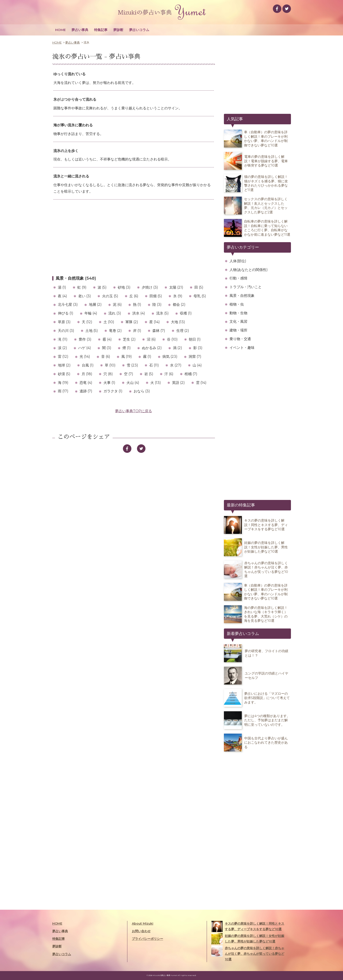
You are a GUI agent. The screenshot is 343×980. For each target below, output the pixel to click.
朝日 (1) (195, 339)
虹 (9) (82, 287)
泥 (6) (117, 305)
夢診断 (118, 30)
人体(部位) (238, 261)
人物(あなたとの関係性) (249, 270)
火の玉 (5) (110, 296)
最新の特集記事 (241, 505)
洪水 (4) (139, 313)
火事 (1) (109, 383)
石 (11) (154, 365)
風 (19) (127, 357)
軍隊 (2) (132, 322)
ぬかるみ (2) (152, 348)
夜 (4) (62, 296)
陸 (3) (157, 305)
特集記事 (101, 30)
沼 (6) (151, 339)
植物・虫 (237, 304)
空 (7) (129, 374)
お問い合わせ (141, 931)
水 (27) (176, 365)
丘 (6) (134, 296)
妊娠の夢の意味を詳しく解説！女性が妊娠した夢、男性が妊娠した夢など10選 (248, 939)
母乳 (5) (200, 296)
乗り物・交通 (240, 339)
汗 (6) (169, 374)
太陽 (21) (176, 287)
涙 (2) (62, 348)
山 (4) (197, 365)
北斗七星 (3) (68, 305)
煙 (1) (127, 348)
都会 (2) (179, 305)
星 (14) (155, 322)
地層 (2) (95, 305)
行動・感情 (238, 278)
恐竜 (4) (86, 383)
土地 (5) (92, 331)
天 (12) (87, 322)
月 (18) (87, 374)
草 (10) (110, 365)
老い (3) (85, 296)
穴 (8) (108, 374)
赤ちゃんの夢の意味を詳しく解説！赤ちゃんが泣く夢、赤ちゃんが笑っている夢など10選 (248, 953)
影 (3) (198, 348)
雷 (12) (63, 357)
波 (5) (102, 287)
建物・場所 (238, 330)
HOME (60, 30)
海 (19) (63, 383)
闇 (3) (107, 348)
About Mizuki (143, 924)
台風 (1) (88, 365)
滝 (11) (63, 339)
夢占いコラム (139, 30)
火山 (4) (133, 383)
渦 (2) (178, 348)
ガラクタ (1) (113, 391)
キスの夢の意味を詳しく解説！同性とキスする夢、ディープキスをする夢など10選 (248, 926)
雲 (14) (201, 383)
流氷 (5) (162, 313)
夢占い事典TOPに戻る (134, 411)
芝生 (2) (129, 339)
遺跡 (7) (86, 391)
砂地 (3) (124, 287)
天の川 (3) (66, 331)
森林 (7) (159, 331)
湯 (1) (62, 287)
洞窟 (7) (195, 357)
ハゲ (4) (85, 348)
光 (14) (85, 357)
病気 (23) (170, 357)
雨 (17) (63, 391)
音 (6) (106, 357)
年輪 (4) (91, 313)
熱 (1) (137, 305)
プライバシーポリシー (147, 939)
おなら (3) (142, 391)
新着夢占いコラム (243, 634)
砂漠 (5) (64, 374)
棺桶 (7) (191, 374)
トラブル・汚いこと (246, 287)
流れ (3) (115, 313)
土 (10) (109, 322)
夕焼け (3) (150, 287)
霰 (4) (107, 339)
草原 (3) (64, 322)
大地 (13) (178, 322)
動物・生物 (238, 313)
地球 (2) (64, 365)
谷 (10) (172, 339)
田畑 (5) (156, 296)
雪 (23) (132, 365)
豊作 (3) (85, 339)
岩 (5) (149, 374)
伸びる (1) (66, 313)
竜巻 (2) (115, 331)
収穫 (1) (186, 313)
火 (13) (156, 383)
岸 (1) (137, 331)
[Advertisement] (134, 237)
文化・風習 (238, 321)
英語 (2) (178, 383)
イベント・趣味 (242, 348)
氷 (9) (178, 296)
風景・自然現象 (242, 296)
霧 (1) (147, 357)
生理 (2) (183, 331)
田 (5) (199, 287)
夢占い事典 (80, 30)
